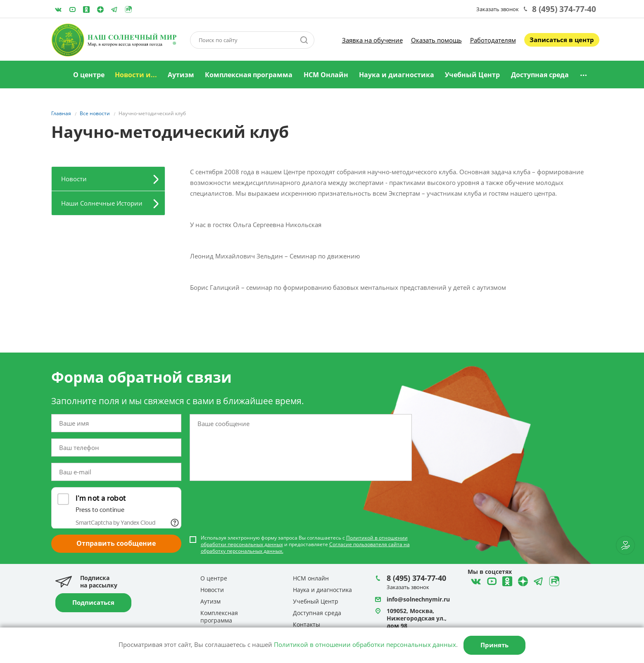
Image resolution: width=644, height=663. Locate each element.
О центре (89, 75)
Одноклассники (86, 9)
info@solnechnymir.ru (418, 599)
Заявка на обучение (372, 40)
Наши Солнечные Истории (102, 203)
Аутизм (181, 75)
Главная (57, 75)
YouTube (72, 9)
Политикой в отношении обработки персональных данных (365, 644)
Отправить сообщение (116, 543)
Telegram (100, 9)
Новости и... (136, 75)
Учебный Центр (472, 75)
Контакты (307, 624)
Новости (74, 179)
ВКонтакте (58, 9)
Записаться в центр (562, 40)
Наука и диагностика (397, 75)
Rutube (128, 9)
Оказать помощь (436, 40)
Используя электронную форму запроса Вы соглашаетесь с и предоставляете (305, 545)
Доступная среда (540, 75)
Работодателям (493, 40)
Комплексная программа (249, 75)
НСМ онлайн (311, 578)
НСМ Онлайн (326, 75)
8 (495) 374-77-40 (564, 9)
